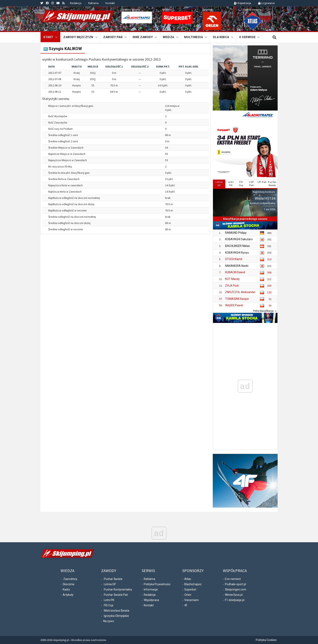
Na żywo (109, 621)
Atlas (188, 579)
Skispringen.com (236, 589)
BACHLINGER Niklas (237, 246)
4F (186, 605)
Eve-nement (233, 579)
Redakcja (76, 3)
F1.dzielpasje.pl (235, 600)
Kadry (66, 589)
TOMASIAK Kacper (237, 299)
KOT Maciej (232, 279)
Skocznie (69, 584)
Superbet (190, 589)
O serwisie (247, 37)
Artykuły (68, 595)
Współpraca (151, 600)
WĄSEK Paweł (234, 305)
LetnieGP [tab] (219, 184)
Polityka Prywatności (157, 584)
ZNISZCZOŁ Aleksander (240, 292)
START (48, 37)
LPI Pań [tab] (262, 182)
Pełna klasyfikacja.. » (265, 311)
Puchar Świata (113, 579)
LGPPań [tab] (251, 184)
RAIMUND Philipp (236, 233)
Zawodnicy (70, 579)
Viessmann (192, 600)
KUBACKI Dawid (235, 272)
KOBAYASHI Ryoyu (237, 253)
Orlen (188, 595)
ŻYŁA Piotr (232, 286)
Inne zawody (143, 37)
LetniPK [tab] (231, 184)
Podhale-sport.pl (235, 584)
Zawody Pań (113, 37)
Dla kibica (221, 37)
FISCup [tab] (241, 184)
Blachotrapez (193, 584)
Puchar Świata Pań (116, 595)
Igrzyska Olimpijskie (116, 616)
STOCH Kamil (234, 259)
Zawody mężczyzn (78, 37)
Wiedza (169, 37)
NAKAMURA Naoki (237, 266)
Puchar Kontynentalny (118, 589)
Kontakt (110, 3)
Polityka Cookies (266, 640)
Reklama (93, 3)
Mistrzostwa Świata (117, 611)
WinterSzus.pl (234, 595)
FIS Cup (109, 605)
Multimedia (193, 37)
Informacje (151, 589)
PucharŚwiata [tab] (272, 184)
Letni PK (109, 600)
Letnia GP (110, 584)
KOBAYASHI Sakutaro (239, 239)
